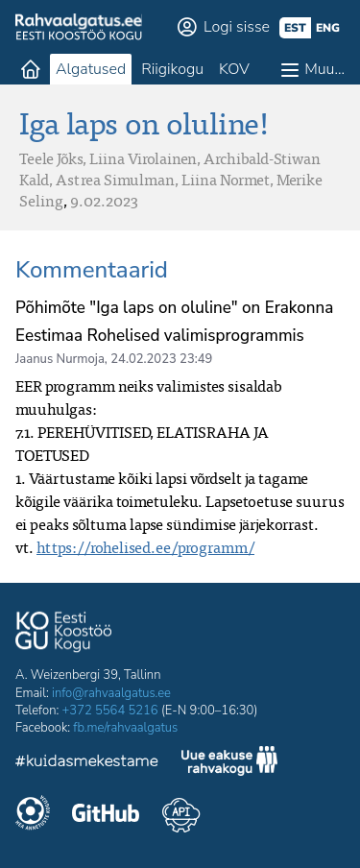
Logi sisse (237, 27)
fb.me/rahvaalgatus (125, 728)
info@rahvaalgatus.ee (111, 693)
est (295, 28)
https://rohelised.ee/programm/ (145, 547)
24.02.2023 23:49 (161, 359)
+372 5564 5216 (110, 711)
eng (328, 28)
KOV (234, 69)
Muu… (324, 69)
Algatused (91, 69)
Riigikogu (172, 69)
